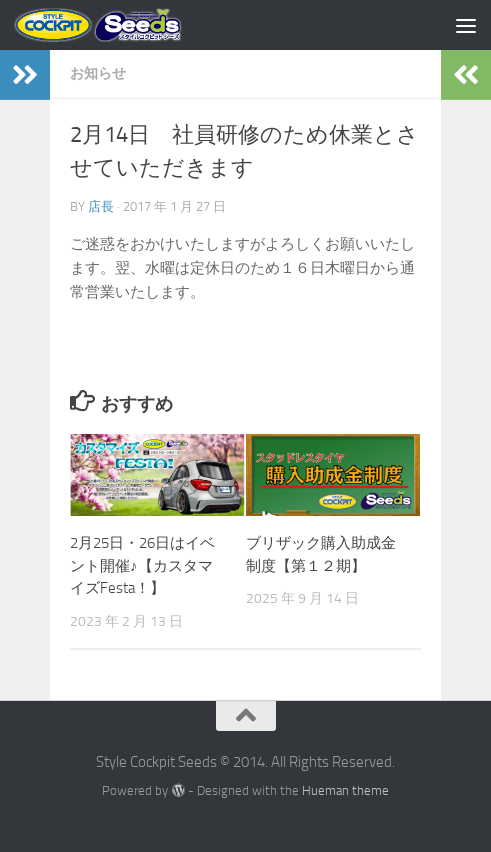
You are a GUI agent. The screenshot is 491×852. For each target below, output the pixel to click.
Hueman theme (345, 790)
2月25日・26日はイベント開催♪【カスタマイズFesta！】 (142, 565)
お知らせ (98, 73)
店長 (101, 206)
